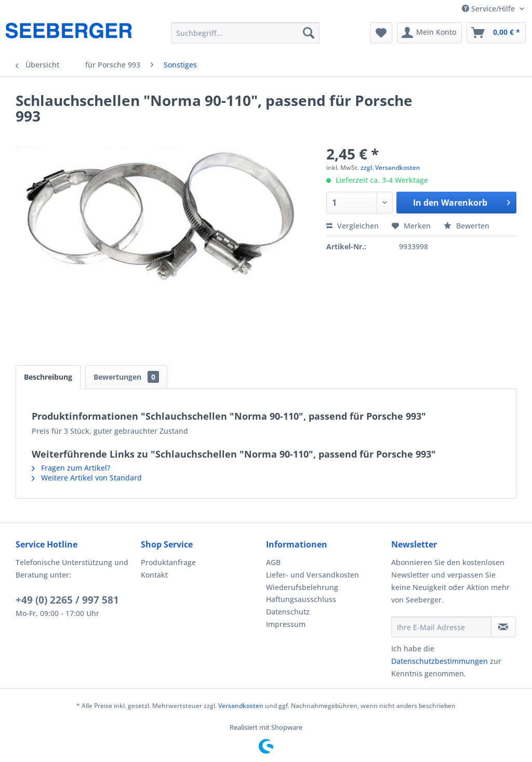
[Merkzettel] (381, 33)
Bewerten (467, 226)
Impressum (286, 624)
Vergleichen (353, 226)
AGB (273, 562)
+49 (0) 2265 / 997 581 (67, 600)
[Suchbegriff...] (245, 33)
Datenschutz (288, 612)
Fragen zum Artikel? (71, 468)
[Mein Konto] (429, 33)
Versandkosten (241, 706)
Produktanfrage (168, 562)
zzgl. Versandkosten (390, 168)
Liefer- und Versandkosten (312, 575)
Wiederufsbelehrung (302, 587)
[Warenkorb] (496, 33)
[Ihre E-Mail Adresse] (441, 627)
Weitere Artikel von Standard (87, 478)
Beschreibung (48, 377)
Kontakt (154, 575)
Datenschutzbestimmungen (440, 661)
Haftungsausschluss (301, 599)
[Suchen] (309, 33)
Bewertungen (126, 377)
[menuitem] (245, 33)
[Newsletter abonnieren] (503, 627)
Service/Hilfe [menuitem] (489, 9)
